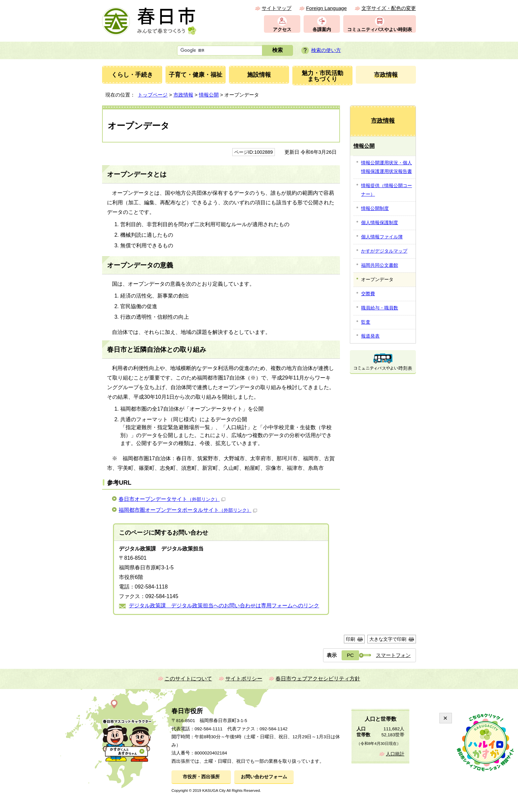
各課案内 (322, 30)
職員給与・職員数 (380, 308)
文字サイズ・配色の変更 (389, 8)
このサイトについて (188, 679)
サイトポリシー (244, 679)
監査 (366, 322)
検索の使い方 (326, 50)
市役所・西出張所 (201, 777)
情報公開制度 (375, 208)
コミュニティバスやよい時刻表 (380, 30)
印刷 (351, 639)
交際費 (368, 294)
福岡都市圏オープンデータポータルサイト (188, 510)
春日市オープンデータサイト (172, 499)
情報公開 (209, 95)
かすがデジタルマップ (384, 251)
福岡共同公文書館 (380, 265)
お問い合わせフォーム (264, 777)
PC (350, 655)
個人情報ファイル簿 (382, 237)
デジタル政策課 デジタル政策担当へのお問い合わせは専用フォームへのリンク (224, 606)
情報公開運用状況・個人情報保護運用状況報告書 (387, 167)
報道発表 (370, 336)
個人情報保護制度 (380, 223)
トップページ (153, 95)
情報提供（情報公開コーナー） (387, 190)
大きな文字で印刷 (388, 639)
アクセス (282, 30)
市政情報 (183, 95)
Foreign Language (326, 8)
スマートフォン (393, 655)
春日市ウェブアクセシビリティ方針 (318, 679)
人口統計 (395, 754)
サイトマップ (277, 8)
